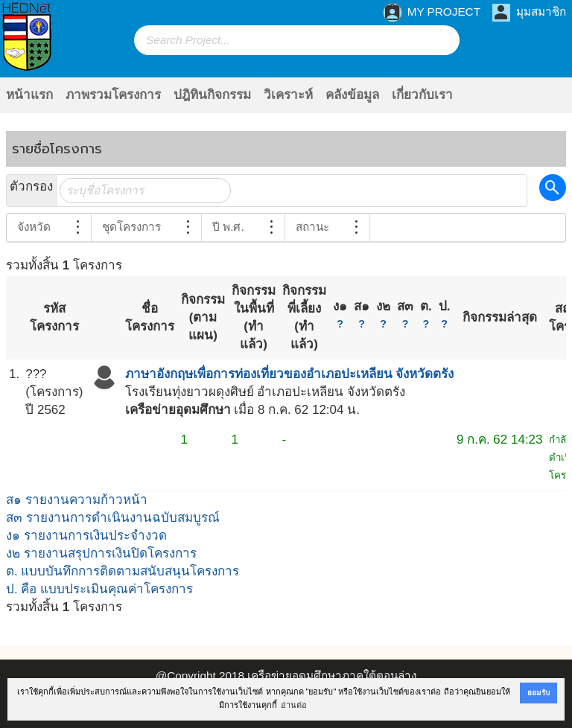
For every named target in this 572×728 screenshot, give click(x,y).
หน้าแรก (29, 95)
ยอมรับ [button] (538, 693)
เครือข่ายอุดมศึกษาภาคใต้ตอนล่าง (332, 676)
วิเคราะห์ (288, 95)
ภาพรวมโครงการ (113, 95)
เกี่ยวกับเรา (422, 95)
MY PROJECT (432, 13)
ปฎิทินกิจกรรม (212, 95)
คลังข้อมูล (352, 95)
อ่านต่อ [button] (294, 705)
